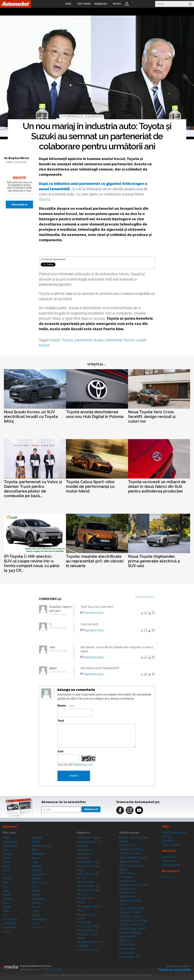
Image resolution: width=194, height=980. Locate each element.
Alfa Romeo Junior (88, 950)
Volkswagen (39, 919)
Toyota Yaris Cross (130, 853)
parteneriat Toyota (120, 340)
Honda (7, 895)
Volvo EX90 (84, 922)
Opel (35, 862)
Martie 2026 (169, 861)
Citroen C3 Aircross (88, 886)
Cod (60, 751)
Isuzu (6, 903)
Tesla (35, 911)
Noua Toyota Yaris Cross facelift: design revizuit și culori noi (152, 417)
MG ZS (81, 910)
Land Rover (10, 923)
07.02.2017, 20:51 (59, 614)
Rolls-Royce (39, 883)
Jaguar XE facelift (130, 912)
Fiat (5, 883)
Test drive (168, 841)
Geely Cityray (85, 850)
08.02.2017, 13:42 (59, 628)
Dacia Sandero (128, 949)
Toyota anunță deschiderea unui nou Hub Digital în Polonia (95, 414)
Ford (6, 887)
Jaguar (7, 907)
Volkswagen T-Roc (88, 862)
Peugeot (37, 866)
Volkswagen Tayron (89, 906)
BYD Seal (83, 846)
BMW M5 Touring (87, 874)
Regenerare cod (83, 765)
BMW (6, 858)
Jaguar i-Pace (127, 896)
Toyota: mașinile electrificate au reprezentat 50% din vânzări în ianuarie (95, 561)
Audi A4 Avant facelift (132, 924)
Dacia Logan (127, 953)
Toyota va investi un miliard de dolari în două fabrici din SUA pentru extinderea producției (157, 487)
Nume (62, 706)
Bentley (8, 854)
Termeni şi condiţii (51, 969)
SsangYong (39, 899)
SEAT (35, 887)
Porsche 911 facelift (88, 926)
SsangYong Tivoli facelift (134, 920)
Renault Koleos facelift (133, 929)
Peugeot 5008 (85, 898)
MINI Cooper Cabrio (88, 890)
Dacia (6, 870)
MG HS (81, 902)
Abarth (7, 838)
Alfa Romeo (10, 842)
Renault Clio (84, 854)
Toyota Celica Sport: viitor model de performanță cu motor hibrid (91, 487)
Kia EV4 (81, 878)
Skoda (36, 891)
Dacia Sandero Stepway (133, 857)
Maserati (37, 838)
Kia (5, 915)
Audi (6, 850)
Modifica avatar (46, 694)
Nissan (36, 858)
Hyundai (8, 899)
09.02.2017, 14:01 (59, 672)
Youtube (139, 810)
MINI (35, 850)
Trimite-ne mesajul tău (175, 970)
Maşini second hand (174, 833)
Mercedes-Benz (42, 846)
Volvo (35, 923)
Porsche (37, 870)
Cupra (6, 866)
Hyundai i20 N (128, 892)
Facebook (120, 810)
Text (61, 721)
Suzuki (77, 189)
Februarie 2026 (171, 865)
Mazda (36, 842)
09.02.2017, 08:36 (59, 651)
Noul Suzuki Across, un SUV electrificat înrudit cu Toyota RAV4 (31, 417)
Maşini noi (10, 827)
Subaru (36, 903)
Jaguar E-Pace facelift (132, 908)
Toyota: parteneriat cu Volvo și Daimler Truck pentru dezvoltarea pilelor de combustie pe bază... (33, 489)
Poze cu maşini (171, 845)
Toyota (44, 199)
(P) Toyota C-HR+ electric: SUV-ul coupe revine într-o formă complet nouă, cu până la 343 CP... (32, 563)
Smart (36, 895)
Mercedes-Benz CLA (89, 842)
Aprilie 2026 (169, 857)
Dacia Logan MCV (130, 957)
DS (5, 874)
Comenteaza (146, 597)
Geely (6, 891)
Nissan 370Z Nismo (132, 849)
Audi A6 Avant (85, 882)
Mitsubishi (38, 854)
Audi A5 (81, 894)
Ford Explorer (127, 845)
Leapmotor (9, 927)
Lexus (6, 931)
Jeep (6, 911)
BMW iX (124, 940)
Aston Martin (10, 846)
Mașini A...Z (39, 927)
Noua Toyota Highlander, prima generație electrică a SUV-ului (154, 561)
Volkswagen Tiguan (89, 838)
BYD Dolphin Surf (87, 930)
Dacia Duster (127, 944)
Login (127, 4)
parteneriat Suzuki (89, 340)
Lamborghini (10, 919)
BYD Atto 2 (83, 858)
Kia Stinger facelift (130, 916)
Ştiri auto (167, 837)
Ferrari (7, 878)
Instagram (130, 810)
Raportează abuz (94, 613)
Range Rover (40, 874)
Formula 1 (168, 877)
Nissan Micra (127, 881)
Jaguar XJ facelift (130, 862)
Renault (37, 878)
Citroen (7, 862)
